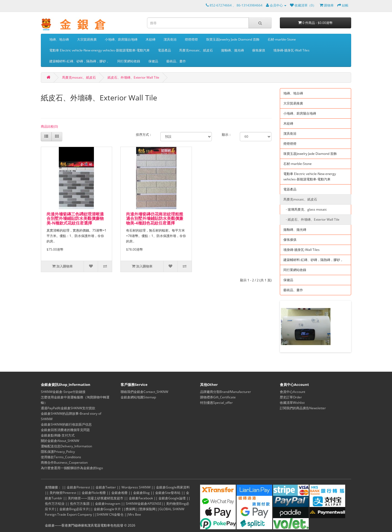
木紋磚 (151, 39)
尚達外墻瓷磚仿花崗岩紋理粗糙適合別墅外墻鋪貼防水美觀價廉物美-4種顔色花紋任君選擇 (155, 218)
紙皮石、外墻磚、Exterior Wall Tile (133, 77)
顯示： (227, 135)
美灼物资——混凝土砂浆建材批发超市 (96, 498)
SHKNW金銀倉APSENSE (144, 504)
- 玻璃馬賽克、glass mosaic (305, 209)
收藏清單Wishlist (292, 403)
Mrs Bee (135, 514)
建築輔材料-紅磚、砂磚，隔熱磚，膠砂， (79, 61)
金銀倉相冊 (120, 493)
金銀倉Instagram (108, 504)
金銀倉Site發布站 (168, 493)
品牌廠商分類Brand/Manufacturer (226, 392)
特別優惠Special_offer (216, 403)
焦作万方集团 (80, 504)
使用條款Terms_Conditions (61, 457)
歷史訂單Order (291, 397)
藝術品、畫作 (176, 61)
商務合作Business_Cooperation (64, 462)
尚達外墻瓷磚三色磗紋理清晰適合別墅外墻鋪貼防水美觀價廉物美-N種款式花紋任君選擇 (75, 218)
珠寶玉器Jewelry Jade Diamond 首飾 (233, 39)
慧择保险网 (147, 509)
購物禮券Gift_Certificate (218, 397)
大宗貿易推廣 (87, 39)
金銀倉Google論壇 (172, 498)
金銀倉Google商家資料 (173, 487)
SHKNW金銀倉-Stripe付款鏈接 (63, 392)
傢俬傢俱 (259, 50)
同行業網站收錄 (129, 61)
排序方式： (144, 135)
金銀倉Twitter (106, 487)
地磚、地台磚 (59, 39)
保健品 (153, 61)
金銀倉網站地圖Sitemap (138, 397)
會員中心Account (293, 392)
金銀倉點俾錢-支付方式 (58, 435)
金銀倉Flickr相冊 (94, 493)
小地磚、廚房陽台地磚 (121, 39)
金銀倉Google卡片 (107, 509)
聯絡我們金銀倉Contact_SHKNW (144, 392)
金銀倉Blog (141, 493)
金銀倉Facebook (141, 498)
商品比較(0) (49, 126)
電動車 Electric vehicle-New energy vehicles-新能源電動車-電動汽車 (99, 50)
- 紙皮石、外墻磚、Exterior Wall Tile (311, 219)
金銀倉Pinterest (78, 487)
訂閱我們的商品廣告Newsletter (303, 408)
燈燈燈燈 (191, 39)
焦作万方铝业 (55, 504)
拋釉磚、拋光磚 (232, 50)
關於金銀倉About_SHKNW (60, 441)
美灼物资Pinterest (63, 493)
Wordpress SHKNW (136, 487)
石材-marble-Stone (282, 39)
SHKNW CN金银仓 (110, 514)
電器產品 (164, 50)
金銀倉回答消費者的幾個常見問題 (65, 430)
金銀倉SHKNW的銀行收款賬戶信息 (66, 424)
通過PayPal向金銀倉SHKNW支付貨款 (68, 408)
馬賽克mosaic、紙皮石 (196, 50)
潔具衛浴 (170, 39)
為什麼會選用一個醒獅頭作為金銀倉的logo (72, 468)
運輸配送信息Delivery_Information (66, 446)
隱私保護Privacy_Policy (58, 452)
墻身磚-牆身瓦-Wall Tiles (291, 50)
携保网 (130, 509)
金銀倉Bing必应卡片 (74, 509)
